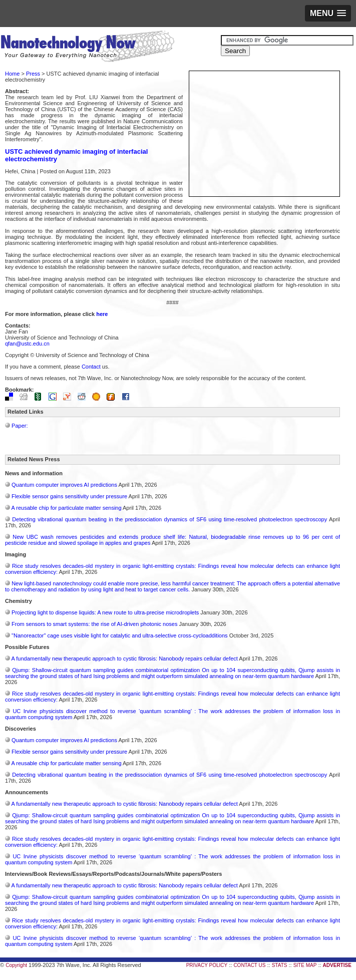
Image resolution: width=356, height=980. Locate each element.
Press (33, 74)
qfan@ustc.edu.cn (27, 344)
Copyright (16, 965)
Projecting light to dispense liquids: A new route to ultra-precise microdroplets (105, 612)
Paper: (20, 426)
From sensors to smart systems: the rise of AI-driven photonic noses (94, 624)
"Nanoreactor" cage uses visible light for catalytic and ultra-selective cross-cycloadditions (120, 635)
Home (12, 74)
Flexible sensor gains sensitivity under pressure (69, 496)
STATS (280, 965)
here (102, 314)
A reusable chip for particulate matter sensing (66, 508)
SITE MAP (305, 965)
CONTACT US (249, 965)
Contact (91, 367)
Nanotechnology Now (87, 48)
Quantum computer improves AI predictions (64, 485)
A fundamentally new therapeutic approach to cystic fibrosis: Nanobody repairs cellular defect (124, 659)
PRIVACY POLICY (207, 965)
